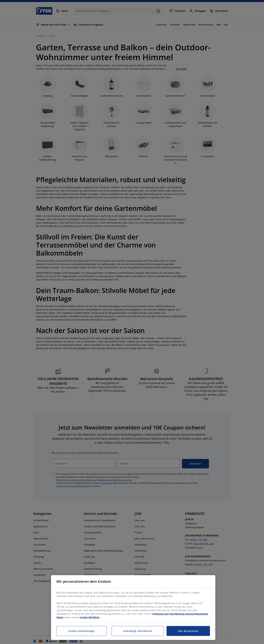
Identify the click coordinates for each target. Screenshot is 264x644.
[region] (133, 608)
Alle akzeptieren (188, 631)
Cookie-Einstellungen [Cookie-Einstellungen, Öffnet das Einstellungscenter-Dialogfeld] (82, 631)
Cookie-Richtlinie (89, 617)
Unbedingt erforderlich (138, 631)
